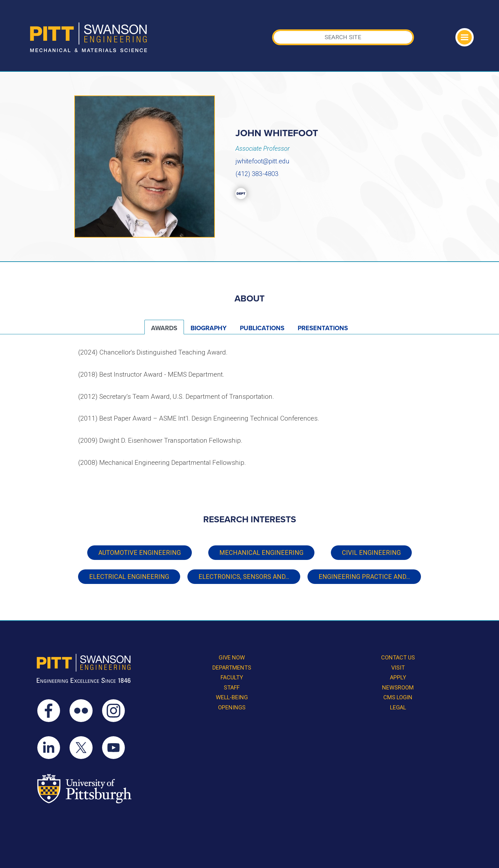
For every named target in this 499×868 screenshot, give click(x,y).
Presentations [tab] (323, 328)
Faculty (232, 677)
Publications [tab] (262, 328)
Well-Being (232, 697)
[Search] (343, 37)
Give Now (232, 657)
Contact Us (398, 657)
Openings (232, 707)
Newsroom (398, 687)
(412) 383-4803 (257, 174)
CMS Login (398, 697)
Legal (398, 707)
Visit (398, 668)
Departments (232, 668)
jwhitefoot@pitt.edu (262, 161)
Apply (398, 677)
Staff (232, 687)
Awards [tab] (164, 328)
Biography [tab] (209, 328)
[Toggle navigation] (465, 37)
